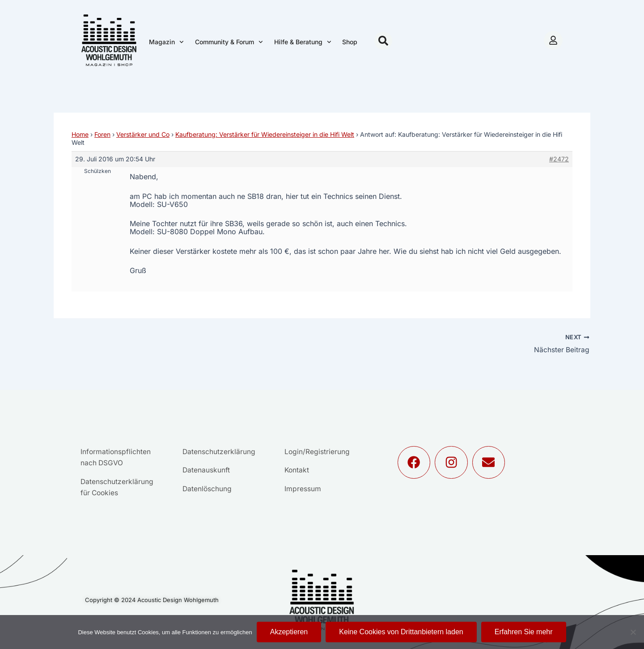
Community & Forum (229, 42)
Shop (350, 42)
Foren (102, 134)
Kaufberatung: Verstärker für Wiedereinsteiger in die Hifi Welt (265, 134)
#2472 (559, 159)
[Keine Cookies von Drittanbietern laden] (633, 632)
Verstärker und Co (143, 134)
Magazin (166, 42)
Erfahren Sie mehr (524, 632)
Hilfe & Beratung (303, 42)
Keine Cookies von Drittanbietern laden (401, 632)
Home (80, 134)
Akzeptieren (289, 632)
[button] (383, 41)
